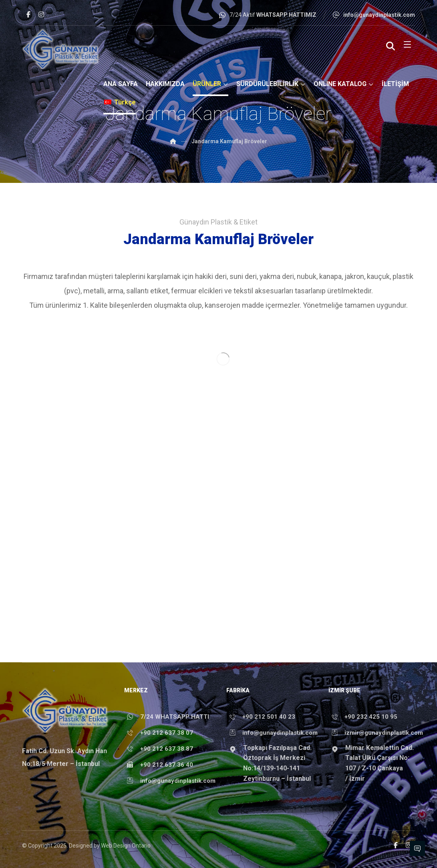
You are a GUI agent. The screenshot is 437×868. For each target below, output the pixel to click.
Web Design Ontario (126, 846)
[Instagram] (41, 14)
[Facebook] (28, 14)
